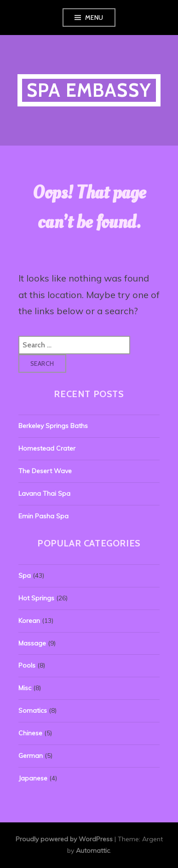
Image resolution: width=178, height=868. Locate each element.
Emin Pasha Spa (43, 516)
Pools (27, 665)
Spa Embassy (89, 90)
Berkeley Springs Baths (53, 426)
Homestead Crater (47, 448)
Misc (25, 688)
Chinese (30, 733)
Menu (94, 18)
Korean (29, 621)
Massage (32, 643)
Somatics (33, 710)
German (31, 756)
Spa (25, 575)
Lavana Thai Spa (44, 493)
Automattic (93, 850)
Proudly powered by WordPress (64, 839)
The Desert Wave (45, 471)
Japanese (33, 778)
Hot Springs (36, 598)
